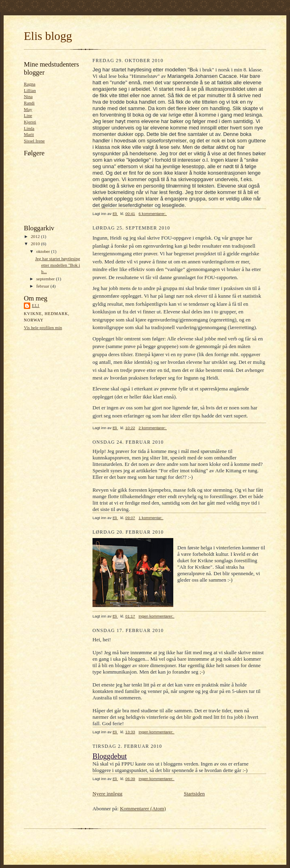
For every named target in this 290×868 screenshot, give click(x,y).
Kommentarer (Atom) (143, 809)
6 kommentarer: (153, 214)
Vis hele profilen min (43, 328)
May (28, 109)
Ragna (30, 84)
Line (28, 115)
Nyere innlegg (107, 794)
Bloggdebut (110, 756)
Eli (36, 306)
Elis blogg (48, 36)
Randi (29, 103)
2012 (36, 236)
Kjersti (30, 122)
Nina (28, 96)
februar (43, 286)
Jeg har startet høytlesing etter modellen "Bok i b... (58, 265)
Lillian (30, 90)
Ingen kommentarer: (157, 616)
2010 (36, 244)
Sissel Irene (34, 141)
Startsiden (194, 794)
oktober (44, 251)
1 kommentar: (151, 518)
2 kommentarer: (153, 428)
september (46, 279)
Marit (29, 134)
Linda (29, 128)
